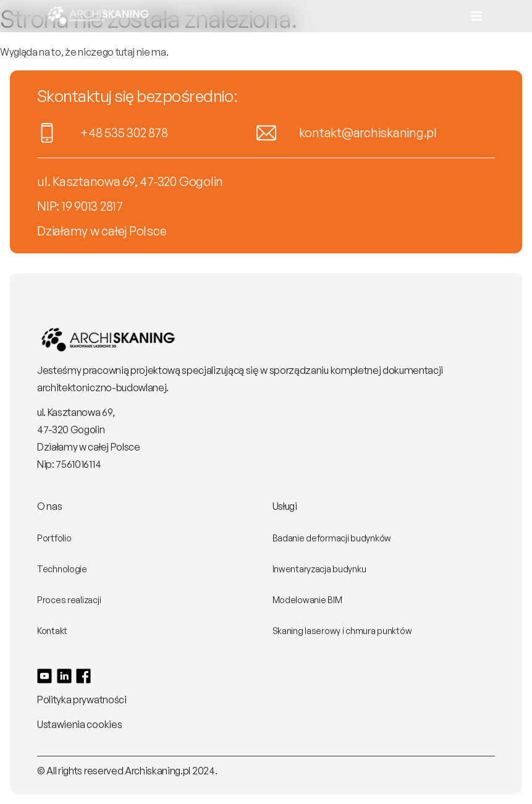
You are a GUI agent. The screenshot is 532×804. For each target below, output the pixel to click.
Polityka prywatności (82, 700)
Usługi (285, 506)
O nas (49, 506)
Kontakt (52, 631)
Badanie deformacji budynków (332, 538)
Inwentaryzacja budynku (319, 569)
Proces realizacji (69, 600)
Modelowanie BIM (307, 600)
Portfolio (54, 538)
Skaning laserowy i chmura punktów (342, 631)
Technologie (62, 569)
